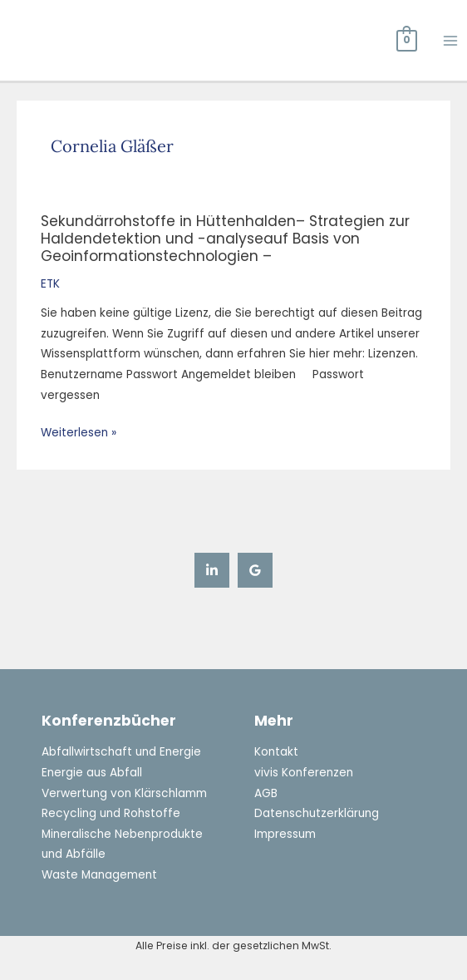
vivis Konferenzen (304, 773)
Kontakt (276, 752)
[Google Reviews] (255, 570)
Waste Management (99, 875)
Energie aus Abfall (92, 773)
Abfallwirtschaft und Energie (121, 752)
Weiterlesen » (79, 433)
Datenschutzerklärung (316, 813)
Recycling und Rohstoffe (110, 813)
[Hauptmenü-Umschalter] (451, 40)
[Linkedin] (212, 570)
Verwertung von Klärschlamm (124, 793)
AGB (266, 793)
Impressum (285, 834)
